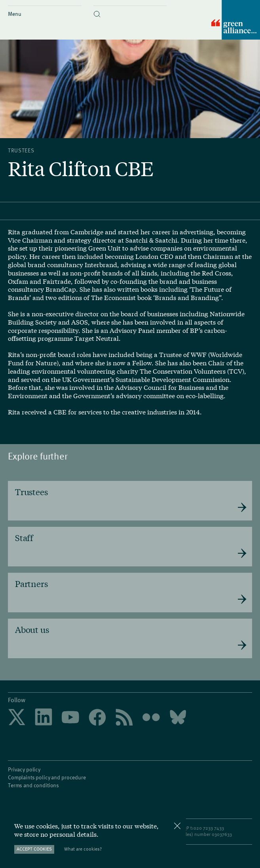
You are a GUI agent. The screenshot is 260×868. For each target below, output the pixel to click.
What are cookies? (83, 849)
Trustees (21, 150)
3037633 (223, 831)
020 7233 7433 (209, 825)
